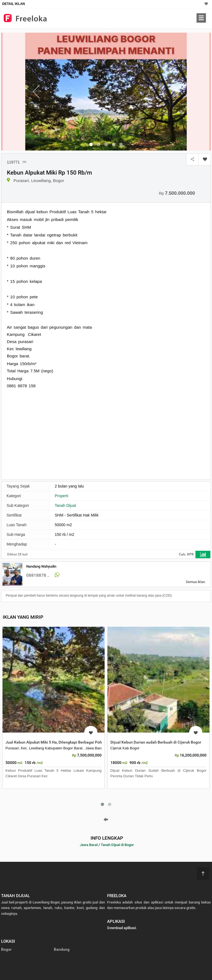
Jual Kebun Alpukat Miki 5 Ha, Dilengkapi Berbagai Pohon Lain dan (64, 742)
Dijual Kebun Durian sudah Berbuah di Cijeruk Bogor (156, 742)
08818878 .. (38, 575)
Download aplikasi (121, 928)
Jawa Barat (89, 845)
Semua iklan (195, 582)
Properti (61, 496)
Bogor (6, 949)
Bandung (62, 949)
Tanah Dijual (65, 505)
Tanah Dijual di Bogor (117, 845)
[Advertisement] (53, 434)
